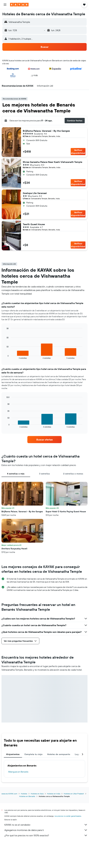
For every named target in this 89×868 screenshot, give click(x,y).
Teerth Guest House (34, 224)
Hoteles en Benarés (27, 796)
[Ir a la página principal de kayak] (19, 5)
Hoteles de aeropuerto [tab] (59, 754)
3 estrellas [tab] (44, 474)
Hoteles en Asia (37, 794)
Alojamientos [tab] (13, 754)
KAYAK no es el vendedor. (46, 825)
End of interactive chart (5, 357)
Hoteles (24, 794)
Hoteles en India (54, 794)
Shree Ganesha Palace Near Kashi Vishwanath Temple (52, 162)
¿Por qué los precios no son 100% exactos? (46, 835)
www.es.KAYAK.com (9, 794)
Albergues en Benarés (18, 772)
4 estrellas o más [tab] (16, 474)
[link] (45, 440)
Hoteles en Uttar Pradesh (74, 794)
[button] (5, 5)
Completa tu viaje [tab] (33, 754)
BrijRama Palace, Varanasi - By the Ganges (46, 131)
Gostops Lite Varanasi (35, 193)
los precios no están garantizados (68, 816)
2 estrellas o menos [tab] (73, 474)
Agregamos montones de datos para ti (46, 830)
